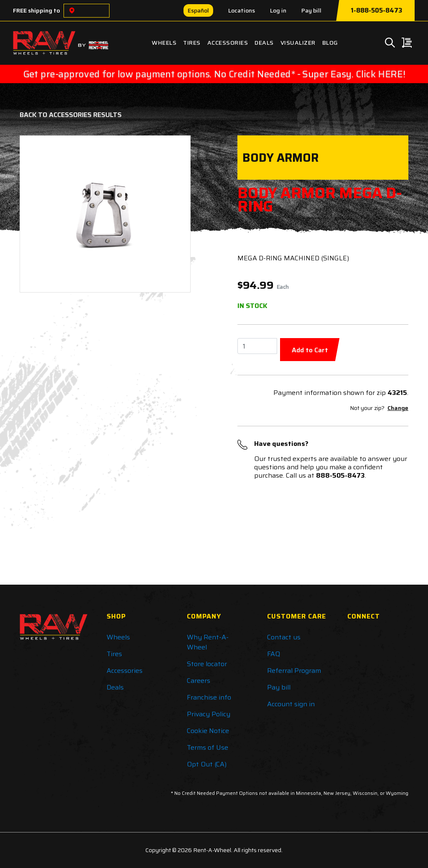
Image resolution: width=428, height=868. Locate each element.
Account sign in (291, 704)
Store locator (207, 664)
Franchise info (209, 697)
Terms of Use (208, 747)
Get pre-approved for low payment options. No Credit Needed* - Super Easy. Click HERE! (214, 74)
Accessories (228, 43)
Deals (264, 43)
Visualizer (298, 43)
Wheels (164, 43)
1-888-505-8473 (376, 10)
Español (198, 10)
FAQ (274, 654)
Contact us (284, 637)
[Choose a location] (72, 11)
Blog (330, 43)
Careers (199, 681)
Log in (278, 10)
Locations (242, 10)
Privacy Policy (209, 714)
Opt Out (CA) (207, 764)
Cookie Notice (208, 731)
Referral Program (294, 671)
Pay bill (311, 10)
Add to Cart (310, 350)
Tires (192, 43)
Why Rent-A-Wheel (208, 642)
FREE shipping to (37, 10)
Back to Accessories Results (71, 115)
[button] (40, 214)
